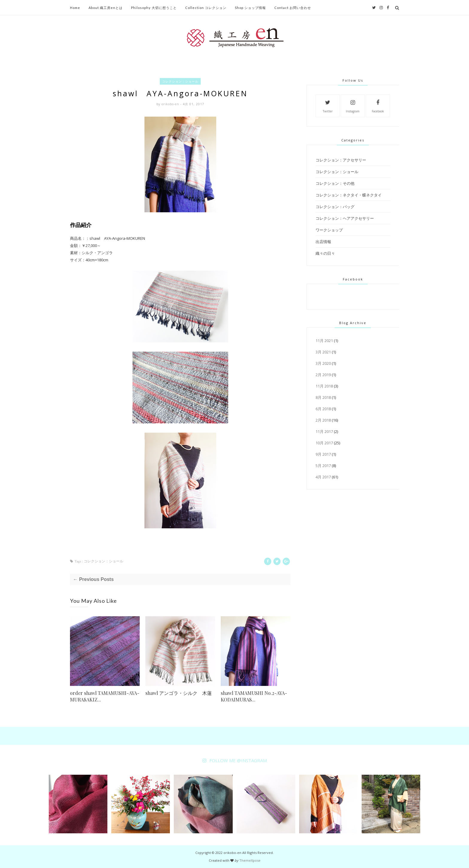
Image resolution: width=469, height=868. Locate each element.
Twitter (328, 106)
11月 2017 (324, 431)
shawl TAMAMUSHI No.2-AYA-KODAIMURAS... (254, 696)
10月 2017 (324, 443)
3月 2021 (323, 352)
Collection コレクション (206, 8)
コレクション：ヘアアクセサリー (345, 218)
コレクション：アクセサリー (341, 160)
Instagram (353, 106)
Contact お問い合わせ (293, 8)
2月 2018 (323, 420)
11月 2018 (324, 386)
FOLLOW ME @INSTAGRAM (238, 760)
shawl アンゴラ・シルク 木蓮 (179, 693)
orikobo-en (171, 104)
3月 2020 (323, 363)
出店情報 (323, 242)
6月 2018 (323, 409)
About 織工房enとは (106, 8)
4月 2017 (323, 477)
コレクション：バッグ (335, 207)
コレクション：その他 (335, 183)
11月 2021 (324, 341)
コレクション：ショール (180, 81)
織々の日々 (325, 253)
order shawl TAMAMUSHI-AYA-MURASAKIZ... (105, 696)
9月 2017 (323, 454)
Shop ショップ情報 (250, 8)
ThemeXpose (250, 860)
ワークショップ (329, 230)
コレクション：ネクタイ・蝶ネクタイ (349, 195)
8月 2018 (323, 397)
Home (75, 8)
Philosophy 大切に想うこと (154, 8)
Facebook (378, 106)
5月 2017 (323, 466)
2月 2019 (323, 375)
